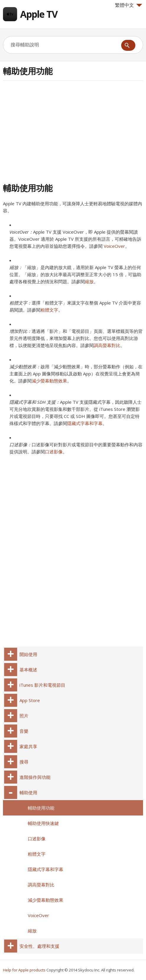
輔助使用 (28, 792)
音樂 (24, 731)
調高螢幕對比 (107, 345)
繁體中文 (129, 5)
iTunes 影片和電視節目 (42, 685)
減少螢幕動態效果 (49, 381)
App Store (30, 700)
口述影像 (54, 452)
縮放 (89, 281)
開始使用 (28, 654)
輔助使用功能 (41, 808)
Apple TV (39, 14)
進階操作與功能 (35, 777)
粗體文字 (49, 310)
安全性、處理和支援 (39, 946)
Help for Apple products (24, 970)
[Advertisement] (53, 131)
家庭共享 (28, 746)
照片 (24, 716)
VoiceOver (114, 246)
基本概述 (28, 670)
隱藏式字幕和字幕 (85, 423)
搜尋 (24, 762)
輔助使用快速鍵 (43, 823)
